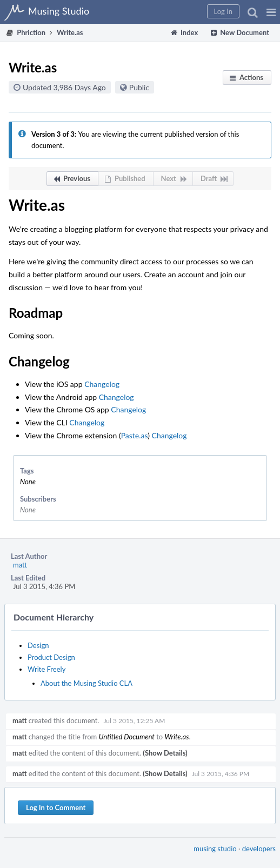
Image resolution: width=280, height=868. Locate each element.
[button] (271, 12)
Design (38, 645)
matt (20, 565)
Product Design (51, 657)
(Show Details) (165, 753)
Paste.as (135, 435)
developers (259, 849)
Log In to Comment (56, 807)
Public (139, 87)
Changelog (102, 384)
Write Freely (46, 669)
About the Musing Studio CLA (86, 683)
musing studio (215, 849)
